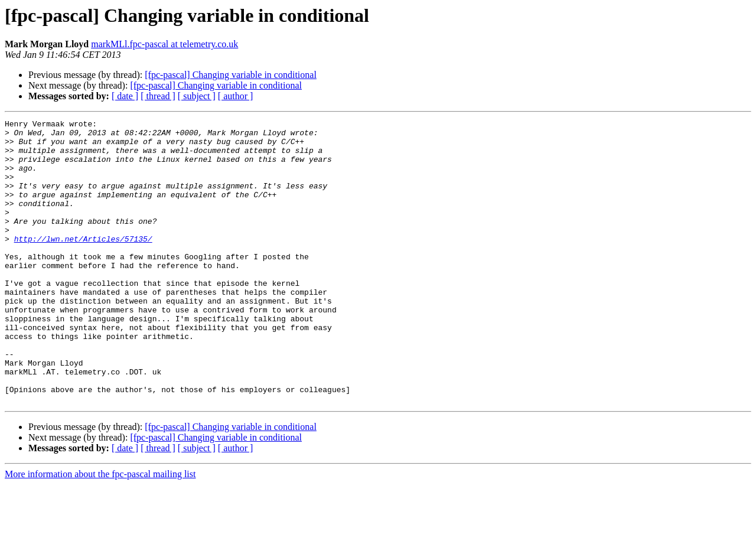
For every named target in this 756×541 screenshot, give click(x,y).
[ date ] (125, 96)
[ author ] (236, 96)
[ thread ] (158, 96)
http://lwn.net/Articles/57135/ (83, 263)
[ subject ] (197, 96)
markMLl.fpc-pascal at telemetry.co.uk (164, 44)
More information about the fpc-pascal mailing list (100, 531)
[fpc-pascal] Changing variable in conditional (231, 75)
